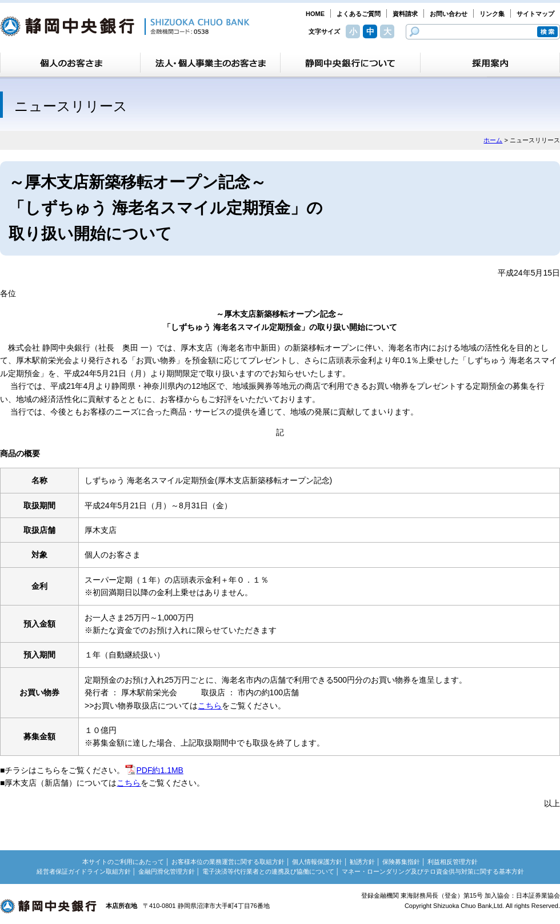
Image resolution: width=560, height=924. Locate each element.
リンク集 (492, 14)
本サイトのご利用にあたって (123, 862)
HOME (315, 14)
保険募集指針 (401, 862)
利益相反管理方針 (453, 862)
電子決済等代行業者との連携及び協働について (268, 871)
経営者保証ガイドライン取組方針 (84, 871)
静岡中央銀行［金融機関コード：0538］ (125, 26)
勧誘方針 (362, 862)
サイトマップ (535, 14)
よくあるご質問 (359, 14)
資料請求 (405, 14)
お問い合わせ (449, 14)
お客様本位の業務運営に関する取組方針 (228, 862)
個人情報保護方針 (317, 862)
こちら (210, 706)
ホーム (493, 140)
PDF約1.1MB (154, 770)
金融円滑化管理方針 (167, 871)
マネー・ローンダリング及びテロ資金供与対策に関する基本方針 (433, 871)
